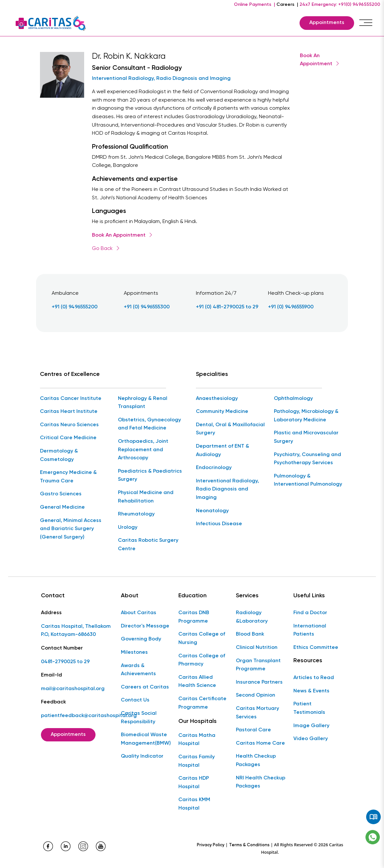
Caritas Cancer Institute (71, 399)
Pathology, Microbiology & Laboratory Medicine (306, 416)
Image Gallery (311, 726)
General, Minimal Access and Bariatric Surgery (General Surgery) (71, 529)
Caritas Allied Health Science (197, 682)
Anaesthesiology (217, 399)
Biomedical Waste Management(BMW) (146, 739)
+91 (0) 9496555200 (75, 307)
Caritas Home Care (260, 743)
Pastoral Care (253, 730)
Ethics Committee (316, 648)
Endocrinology (214, 468)
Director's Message (145, 626)
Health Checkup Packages (256, 761)
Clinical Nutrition (257, 648)
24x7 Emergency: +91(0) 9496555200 (340, 5)
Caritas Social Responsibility (139, 718)
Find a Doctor (310, 613)
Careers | (287, 5)
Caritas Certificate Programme (202, 703)
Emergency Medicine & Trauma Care (68, 477)
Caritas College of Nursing (202, 639)
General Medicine (62, 507)
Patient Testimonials (309, 708)
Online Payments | (255, 5)
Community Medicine (222, 412)
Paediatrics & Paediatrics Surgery (150, 476)
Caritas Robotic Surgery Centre (148, 545)
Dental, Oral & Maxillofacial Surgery (230, 429)
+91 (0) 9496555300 (147, 307)
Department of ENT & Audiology (223, 451)
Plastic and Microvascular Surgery (306, 437)
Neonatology (212, 511)
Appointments (327, 23)
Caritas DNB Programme (194, 617)
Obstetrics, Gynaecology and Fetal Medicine (149, 424)
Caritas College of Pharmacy (202, 660)
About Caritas (139, 613)
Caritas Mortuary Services (257, 713)
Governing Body (141, 639)
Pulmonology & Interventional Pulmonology (308, 480)
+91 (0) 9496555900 (291, 307)
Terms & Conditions (249, 845)
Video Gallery (311, 739)
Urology (128, 527)
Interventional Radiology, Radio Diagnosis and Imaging (161, 79)
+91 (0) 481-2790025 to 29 (227, 307)
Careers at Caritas (145, 687)
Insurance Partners (259, 682)
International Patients (310, 630)
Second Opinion (256, 695)
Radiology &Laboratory (252, 617)
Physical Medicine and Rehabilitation (146, 497)
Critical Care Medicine (68, 438)
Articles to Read (314, 678)
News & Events (311, 691)
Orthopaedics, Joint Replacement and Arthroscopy (143, 450)
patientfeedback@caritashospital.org (89, 716)
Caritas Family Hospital (197, 761)
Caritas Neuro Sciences (69, 425)
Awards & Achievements (138, 670)
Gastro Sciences (61, 494)
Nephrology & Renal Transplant (143, 403)
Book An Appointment (123, 235)
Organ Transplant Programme (258, 665)
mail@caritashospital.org (73, 689)
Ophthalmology (293, 399)
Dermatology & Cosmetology (59, 455)
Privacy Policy (211, 845)
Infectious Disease (219, 524)
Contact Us (135, 700)
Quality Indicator (142, 756)
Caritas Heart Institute (69, 412)
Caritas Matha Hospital (197, 740)
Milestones (134, 652)
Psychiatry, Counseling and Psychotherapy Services (307, 459)
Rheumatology (136, 514)
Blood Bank (250, 634)
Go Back (106, 249)
